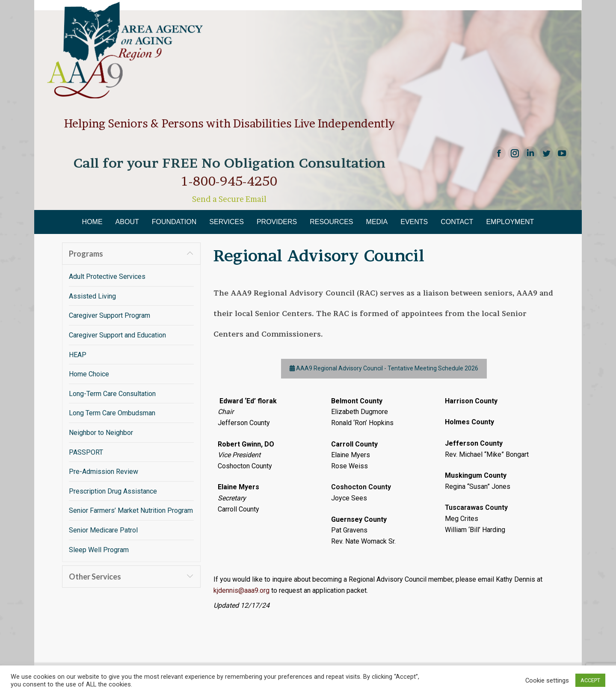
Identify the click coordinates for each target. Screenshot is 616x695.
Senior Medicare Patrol (103, 530)
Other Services (95, 577)
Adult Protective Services (107, 277)
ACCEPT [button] (590, 680)
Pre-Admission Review (104, 472)
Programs (86, 254)
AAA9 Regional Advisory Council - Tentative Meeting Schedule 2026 (384, 369)
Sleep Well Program (99, 550)
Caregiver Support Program (110, 315)
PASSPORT (86, 452)
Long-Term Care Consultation (112, 394)
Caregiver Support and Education (117, 335)
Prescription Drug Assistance (113, 491)
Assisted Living (92, 296)
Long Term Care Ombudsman (112, 413)
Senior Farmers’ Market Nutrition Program (131, 510)
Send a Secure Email (229, 199)
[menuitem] (92, 222)
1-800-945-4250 (229, 181)
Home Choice (89, 374)
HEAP (78, 355)
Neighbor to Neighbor (101, 433)
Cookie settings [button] (547, 680)
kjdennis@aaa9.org (241, 590)
